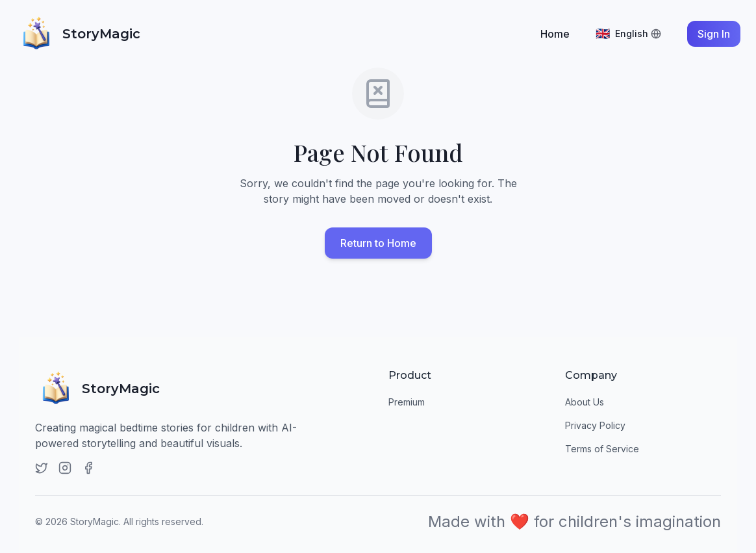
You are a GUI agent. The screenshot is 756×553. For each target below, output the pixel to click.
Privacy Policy (595, 425)
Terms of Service (602, 449)
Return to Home (378, 244)
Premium (407, 402)
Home (555, 34)
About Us (585, 402)
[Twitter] (42, 468)
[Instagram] (65, 468)
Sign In (714, 34)
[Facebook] (88, 468)
